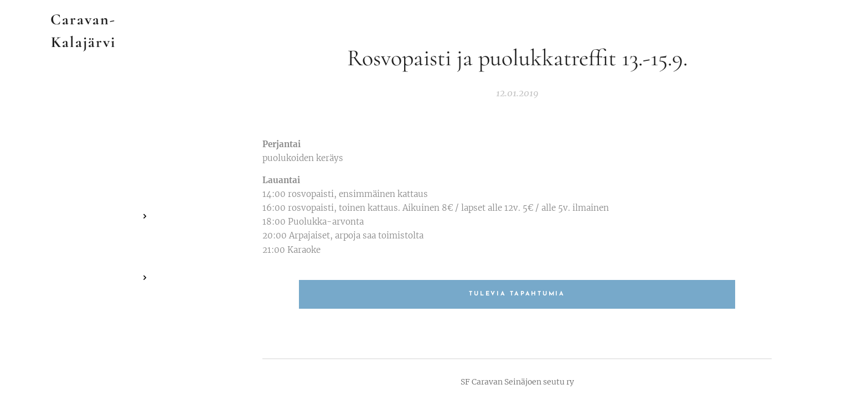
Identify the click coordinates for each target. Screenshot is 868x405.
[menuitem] (83, 183)
